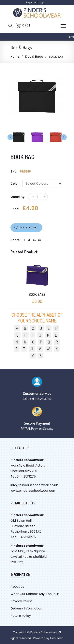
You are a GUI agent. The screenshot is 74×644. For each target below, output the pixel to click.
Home (15, 57)
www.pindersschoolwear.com (33, 491)
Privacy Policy (21, 601)
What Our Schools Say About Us (35, 594)
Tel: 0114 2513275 (23, 476)
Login (42, 2)
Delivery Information (26, 608)
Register (31, 2)
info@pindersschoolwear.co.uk (34, 485)
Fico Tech (57, 638)
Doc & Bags (34, 57)
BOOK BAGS (37, 294)
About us (17, 587)
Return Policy (21, 616)
